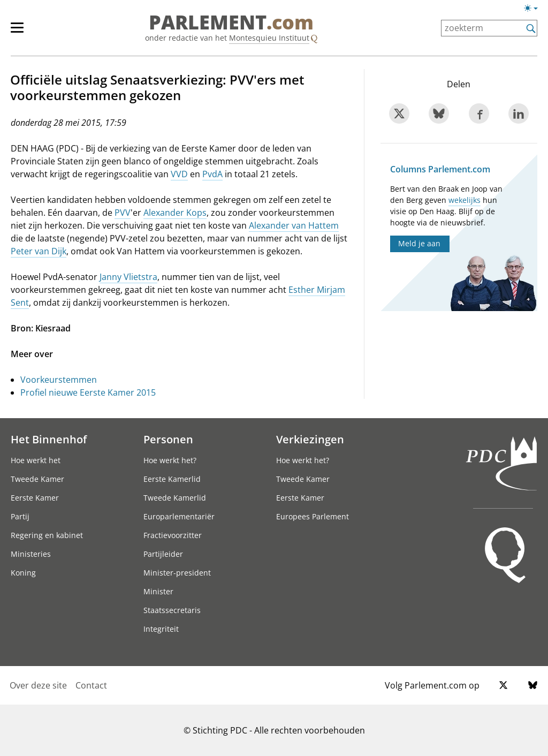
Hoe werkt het (36, 460)
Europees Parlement (313, 516)
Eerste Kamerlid (172, 479)
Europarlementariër (179, 516)
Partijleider (163, 554)
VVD (179, 174)
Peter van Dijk (39, 251)
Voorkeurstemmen (59, 380)
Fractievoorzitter (173, 535)
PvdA (212, 174)
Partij (20, 516)
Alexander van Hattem (294, 225)
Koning (23, 573)
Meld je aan (419, 243)
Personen (168, 439)
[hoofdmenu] (22, 32)
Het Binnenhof (49, 439)
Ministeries (31, 554)
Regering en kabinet (47, 535)
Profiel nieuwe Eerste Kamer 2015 (88, 392)
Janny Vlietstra (128, 277)
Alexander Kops (175, 213)
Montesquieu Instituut (269, 38)
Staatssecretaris (172, 610)
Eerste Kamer (35, 498)
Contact (91, 685)
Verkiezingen (310, 439)
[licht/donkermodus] (534, 10)
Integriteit (161, 629)
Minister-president (177, 573)
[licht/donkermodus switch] (534, 9)
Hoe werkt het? (170, 460)
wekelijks (465, 200)
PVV (123, 213)
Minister (158, 591)
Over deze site (38, 685)
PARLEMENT (231, 22)
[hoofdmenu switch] (17, 32)
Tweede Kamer (37, 479)
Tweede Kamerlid (175, 498)
